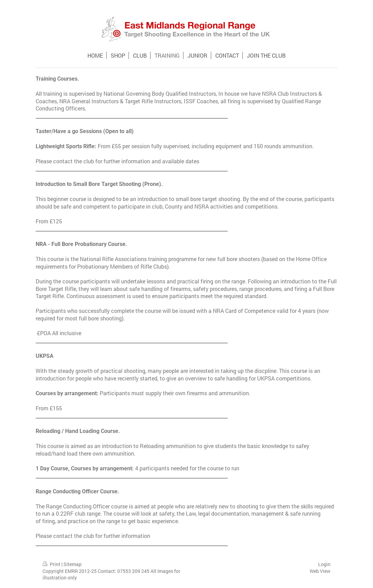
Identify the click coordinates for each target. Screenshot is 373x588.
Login (324, 564)
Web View (320, 571)
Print (52, 564)
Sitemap (73, 564)
